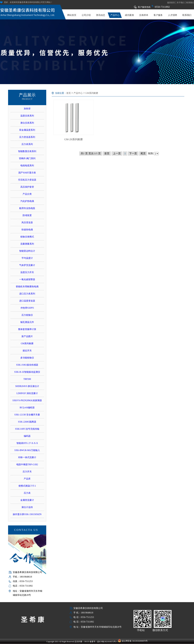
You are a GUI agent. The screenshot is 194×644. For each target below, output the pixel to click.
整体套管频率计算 (27, 329)
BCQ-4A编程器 (27, 408)
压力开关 (27, 472)
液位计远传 (27, 507)
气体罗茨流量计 (27, 265)
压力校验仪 (27, 315)
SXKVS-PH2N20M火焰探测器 (27, 400)
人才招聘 (172, 15)
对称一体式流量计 (27, 457)
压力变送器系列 (27, 137)
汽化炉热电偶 (27, 201)
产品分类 (27, 194)
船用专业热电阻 (27, 208)
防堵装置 (27, 215)
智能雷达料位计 (27, 251)
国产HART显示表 (27, 173)
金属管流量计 (27, 500)
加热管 (27, 109)
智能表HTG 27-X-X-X (27, 443)
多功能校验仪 (27, 358)
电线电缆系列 (27, 166)
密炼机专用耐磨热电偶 (27, 287)
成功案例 (129, 15)
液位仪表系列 (27, 123)
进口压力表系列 (27, 294)
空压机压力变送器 (27, 180)
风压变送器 (27, 223)
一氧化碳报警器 (27, 279)
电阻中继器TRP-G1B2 (27, 465)
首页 (69, 93)
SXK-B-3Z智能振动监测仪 (27, 372)
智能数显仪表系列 (27, 151)
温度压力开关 (27, 272)
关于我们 (181, 3)
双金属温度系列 (27, 130)
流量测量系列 (27, 244)
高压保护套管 (27, 187)
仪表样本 (144, 15)
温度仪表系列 (27, 116)
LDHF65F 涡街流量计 (27, 393)
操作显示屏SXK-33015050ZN (27, 514)
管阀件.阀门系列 (27, 158)
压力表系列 (27, 144)
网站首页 (72, 15)
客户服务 (158, 15)
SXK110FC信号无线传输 (27, 429)
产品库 (27, 479)
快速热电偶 (27, 230)
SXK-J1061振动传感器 (27, 365)
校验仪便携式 (27, 237)
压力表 (27, 493)
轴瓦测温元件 (27, 322)
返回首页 (171, 3)
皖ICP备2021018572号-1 (107, 642)
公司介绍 (86, 15)
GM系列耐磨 (27, 344)
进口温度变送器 (27, 301)
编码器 (27, 436)
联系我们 (190, 3)
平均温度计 (27, 258)
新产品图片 (27, 336)
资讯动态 (101, 15)
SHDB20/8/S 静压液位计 (27, 386)
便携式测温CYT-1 (27, 486)
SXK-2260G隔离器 (27, 422)
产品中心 (115, 15)
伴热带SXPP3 (27, 308)
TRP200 (27, 379)
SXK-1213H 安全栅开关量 (27, 415)
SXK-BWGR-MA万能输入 (27, 450)
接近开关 (27, 351)
